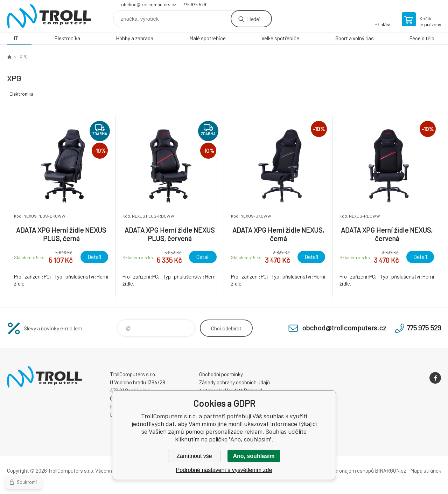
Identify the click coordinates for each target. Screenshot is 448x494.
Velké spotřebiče (280, 38)
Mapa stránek (426, 471)
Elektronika (67, 38)
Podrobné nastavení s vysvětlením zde (224, 470)
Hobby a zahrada (135, 38)
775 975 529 (195, 5)
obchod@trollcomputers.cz (149, 5)
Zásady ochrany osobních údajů (234, 382)
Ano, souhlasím (254, 456)
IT (16, 38)
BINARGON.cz (390, 471)
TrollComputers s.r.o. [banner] (49, 16)
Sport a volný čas (355, 38)
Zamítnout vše (194, 456)
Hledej (253, 19)
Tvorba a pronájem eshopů (344, 471)
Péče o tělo (422, 38)
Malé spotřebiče (208, 38)
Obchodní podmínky (221, 374)
